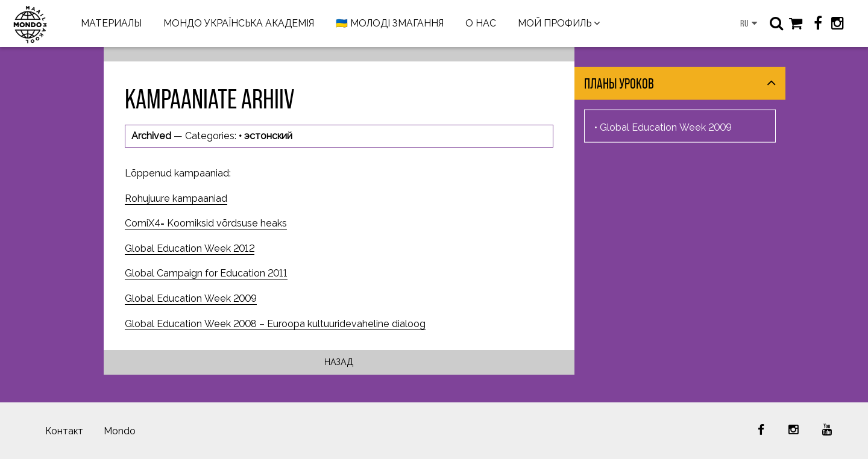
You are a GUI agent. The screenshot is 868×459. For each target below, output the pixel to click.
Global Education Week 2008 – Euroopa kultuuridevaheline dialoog (275, 324)
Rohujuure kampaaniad (176, 198)
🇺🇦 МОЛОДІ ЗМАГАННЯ (390, 23)
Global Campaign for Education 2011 (206, 273)
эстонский (268, 136)
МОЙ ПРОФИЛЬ (555, 23)
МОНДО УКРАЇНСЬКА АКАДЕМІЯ (239, 23)
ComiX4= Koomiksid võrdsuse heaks (206, 223)
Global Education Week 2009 (191, 298)
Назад (339, 362)
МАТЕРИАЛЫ (111, 23)
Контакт (64, 431)
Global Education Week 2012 (190, 248)
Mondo (120, 431)
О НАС (481, 23)
